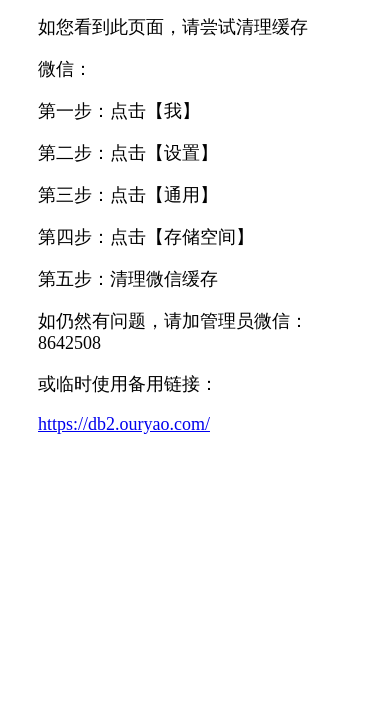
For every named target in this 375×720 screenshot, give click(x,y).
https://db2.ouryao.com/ (124, 424)
